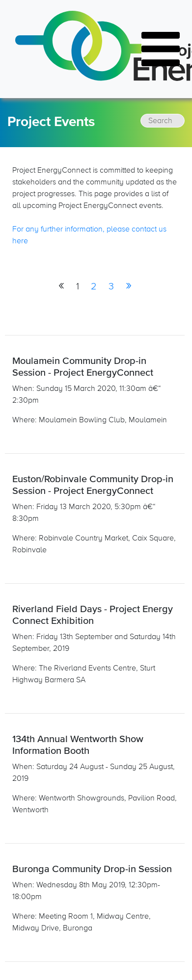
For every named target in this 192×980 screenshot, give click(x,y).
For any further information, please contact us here (89, 235)
